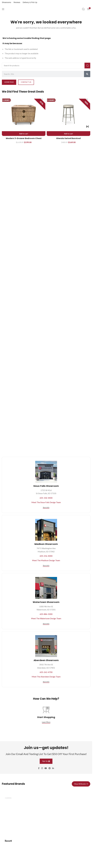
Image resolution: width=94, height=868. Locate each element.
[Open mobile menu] (3, 9)
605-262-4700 (46, 672)
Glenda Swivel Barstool (68, 138)
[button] (24, 134)
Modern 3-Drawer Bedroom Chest (24, 138)
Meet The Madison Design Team (46, 560)
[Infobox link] (46, 812)
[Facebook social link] (39, 768)
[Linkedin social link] (53, 768)
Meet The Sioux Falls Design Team (46, 502)
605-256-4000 (46, 556)
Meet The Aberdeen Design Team (46, 677)
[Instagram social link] (42, 768)
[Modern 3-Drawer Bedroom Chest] (24, 115)
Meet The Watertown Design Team (46, 618)
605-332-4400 (46, 498)
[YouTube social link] (46, 768)
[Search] (83, 9)
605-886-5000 (46, 614)
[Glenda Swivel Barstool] (68, 115)
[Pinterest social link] (49, 768)
